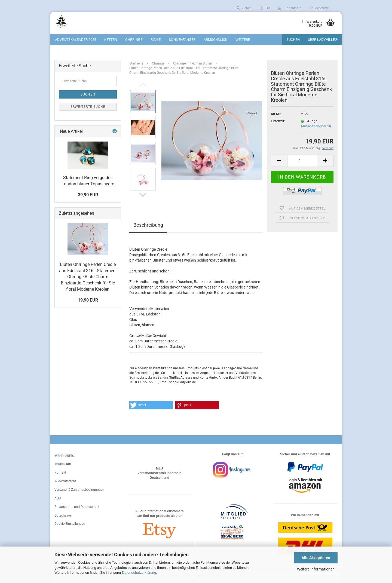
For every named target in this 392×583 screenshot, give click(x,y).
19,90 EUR (88, 300)
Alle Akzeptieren (316, 558)
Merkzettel (319, 8)
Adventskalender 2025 (76, 40)
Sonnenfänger (182, 40)
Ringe (156, 40)
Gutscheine (63, 516)
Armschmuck (215, 40)
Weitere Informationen (316, 569)
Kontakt (60, 472)
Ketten (111, 40)
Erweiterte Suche (88, 107)
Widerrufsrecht (65, 481)
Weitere (243, 40)
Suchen (244, 8)
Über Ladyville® (323, 40)
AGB (58, 498)
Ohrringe (134, 40)
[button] (151, 405)
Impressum (63, 464)
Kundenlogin (290, 8)
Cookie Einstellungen (70, 524)
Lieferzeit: (278, 121)
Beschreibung (148, 225)
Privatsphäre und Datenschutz (77, 507)
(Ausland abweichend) (316, 126)
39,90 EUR (88, 195)
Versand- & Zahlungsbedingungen (79, 490)
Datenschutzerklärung (139, 573)
